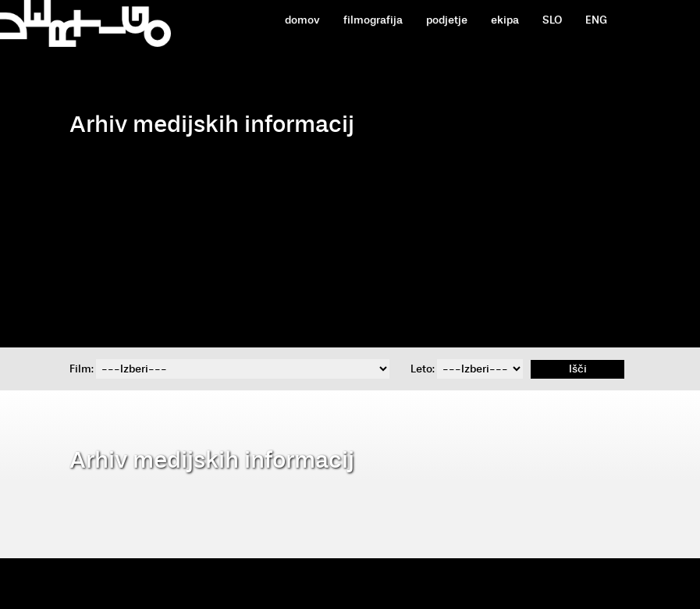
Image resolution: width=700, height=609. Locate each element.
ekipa (505, 20)
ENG (596, 20)
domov (302, 20)
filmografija (373, 20)
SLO (552, 20)
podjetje (447, 20)
